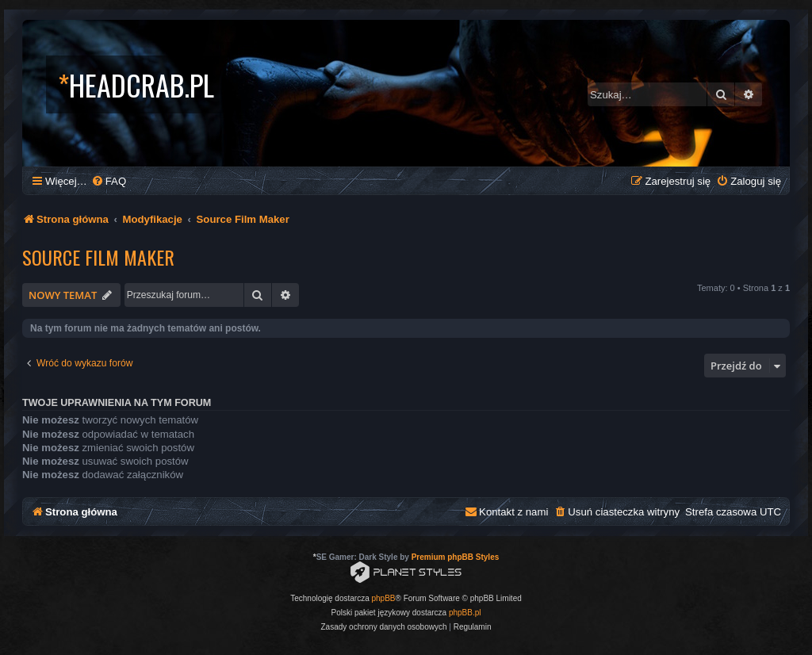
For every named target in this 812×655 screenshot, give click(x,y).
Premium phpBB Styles (456, 557)
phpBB (384, 598)
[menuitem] (109, 181)
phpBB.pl (465, 613)
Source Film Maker (98, 257)
